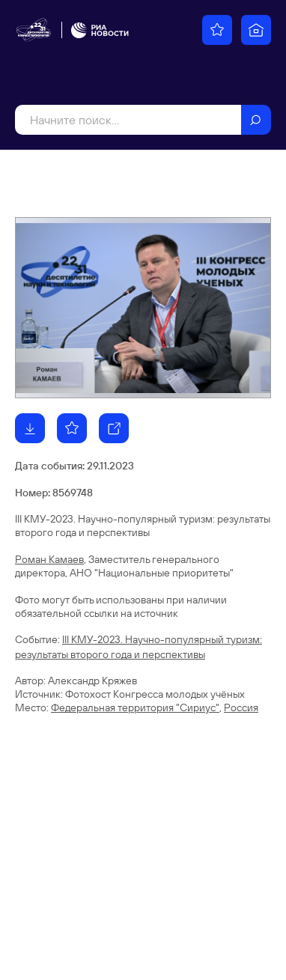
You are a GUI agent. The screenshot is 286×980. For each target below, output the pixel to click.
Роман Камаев (49, 559)
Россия (241, 707)
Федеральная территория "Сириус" (135, 707)
